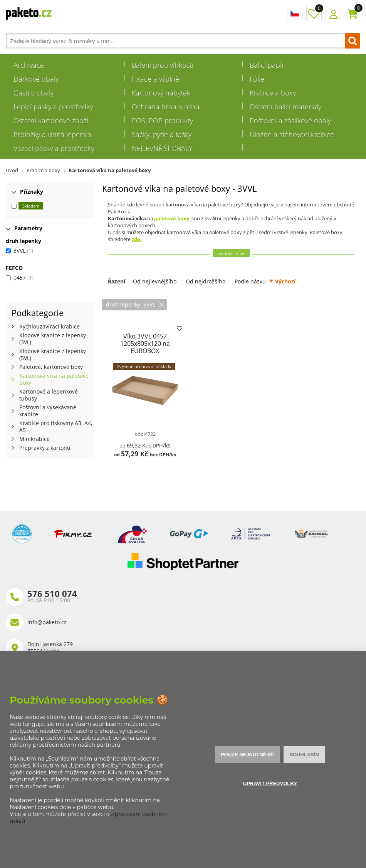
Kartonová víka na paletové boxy (110, 170)
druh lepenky (24, 241)
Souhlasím (304, 755)
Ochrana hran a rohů (166, 107)
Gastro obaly (34, 93)
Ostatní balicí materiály (285, 107)
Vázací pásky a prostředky (54, 148)
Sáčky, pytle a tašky (162, 134)
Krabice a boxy (273, 93)
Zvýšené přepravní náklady (144, 366)
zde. (137, 239)
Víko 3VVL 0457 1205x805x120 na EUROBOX (145, 344)
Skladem (31, 206)
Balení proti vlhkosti (163, 65)
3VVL (19, 251)
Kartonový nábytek (161, 93)
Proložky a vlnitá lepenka (52, 134)
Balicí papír (267, 65)
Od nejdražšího (206, 281)
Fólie (257, 79)
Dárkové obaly (36, 79)
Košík (353, 13)
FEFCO (14, 268)
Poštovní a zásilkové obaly (290, 121)
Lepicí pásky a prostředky (53, 107)
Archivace (29, 65)
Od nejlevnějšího (155, 281)
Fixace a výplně (155, 79)
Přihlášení (333, 13)
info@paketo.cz (47, 622)
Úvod (12, 170)
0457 (20, 277)
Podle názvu (250, 281)
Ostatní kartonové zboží (51, 121)
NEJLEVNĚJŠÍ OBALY (162, 148)
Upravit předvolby (270, 783)
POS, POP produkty (162, 121)
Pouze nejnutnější (247, 755)
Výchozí (285, 281)
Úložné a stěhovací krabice (292, 134)
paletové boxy (172, 218)
